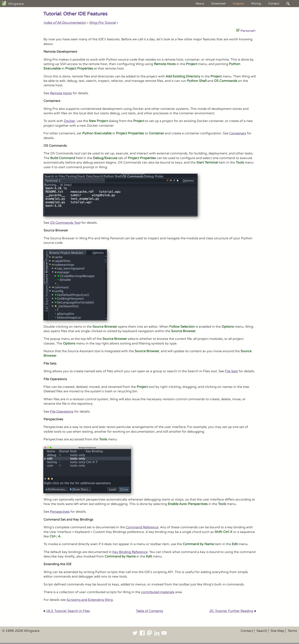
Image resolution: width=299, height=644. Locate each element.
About (200, 4)
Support (238, 4)
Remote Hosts (61, 93)
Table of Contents (150, 611)
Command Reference (142, 527)
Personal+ (248, 31)
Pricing (256, 4)
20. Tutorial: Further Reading (231, 611)
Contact (274, 4)
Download (218, 4)
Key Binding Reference (130, 552)
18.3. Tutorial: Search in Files (68, 611)
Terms (292, 631)
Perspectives (60, 512)
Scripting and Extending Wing (90, 600)
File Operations (62, 412)
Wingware (16, 4)
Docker (70, 121)
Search (262, 631)
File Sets (231, 371)
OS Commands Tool (65, 223)
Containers (238, 133)
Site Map (277, 631)
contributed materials (158, 592)
